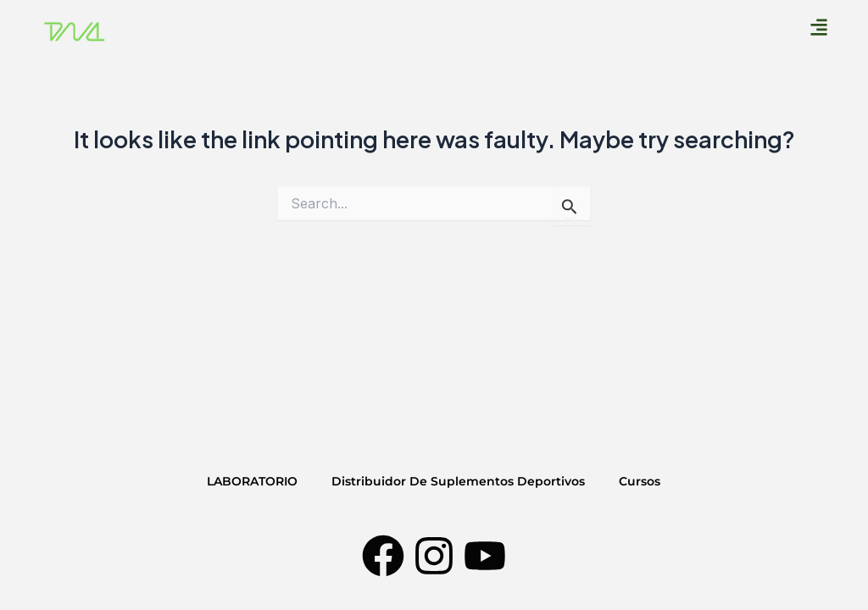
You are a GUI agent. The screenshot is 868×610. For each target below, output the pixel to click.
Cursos (640, 481)
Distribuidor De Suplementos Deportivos (458, 481)
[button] (819, 27)
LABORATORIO (252, 481)
